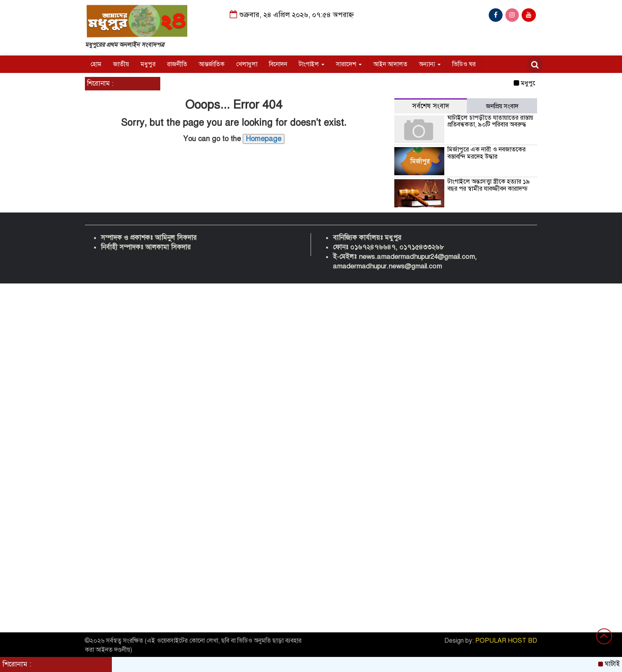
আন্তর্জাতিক (212, 64)
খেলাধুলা (247, 64)
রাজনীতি (177, 64)
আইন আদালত (390, 64)
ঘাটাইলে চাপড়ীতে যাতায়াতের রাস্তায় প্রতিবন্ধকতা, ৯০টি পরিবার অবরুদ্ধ (490, 121)
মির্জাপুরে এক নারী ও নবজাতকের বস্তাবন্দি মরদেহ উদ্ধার (487, 153)
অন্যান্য (430, 64)
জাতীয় (121, 64)
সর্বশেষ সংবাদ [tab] (431, 106)
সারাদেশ (349, 64)
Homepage (264, 139)
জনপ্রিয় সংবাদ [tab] (502, 106)
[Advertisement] (238, 402)
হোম (96, 64)
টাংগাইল (312, 64)
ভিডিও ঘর (464, 64)
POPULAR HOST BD (506, 641)
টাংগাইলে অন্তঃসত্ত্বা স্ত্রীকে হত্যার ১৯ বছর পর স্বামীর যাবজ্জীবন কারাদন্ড (489, 185)
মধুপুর (148, 64)
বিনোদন (278, 64)
